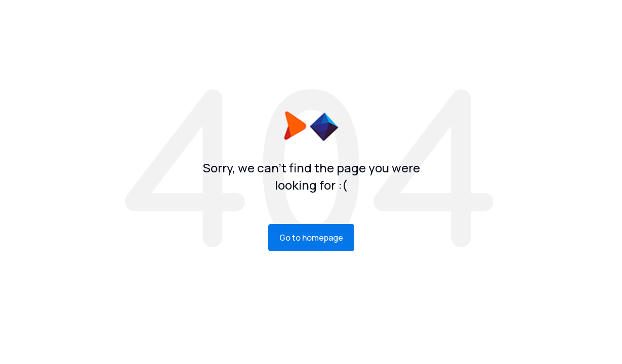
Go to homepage (311, 238)
